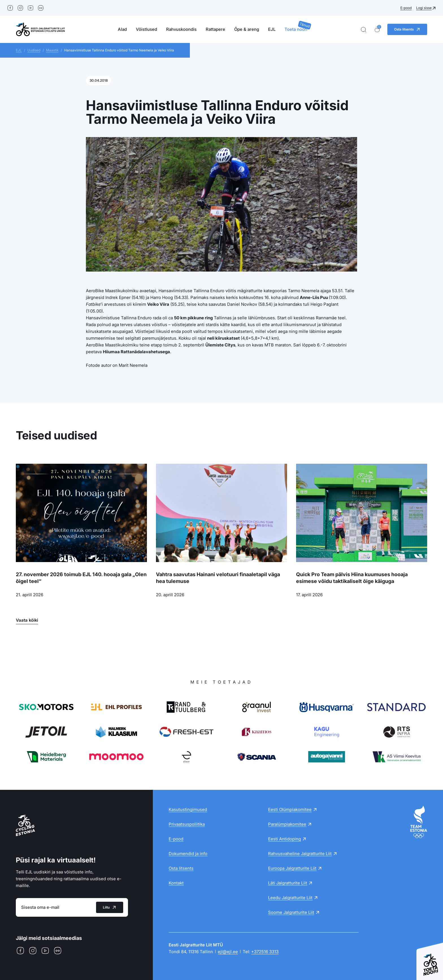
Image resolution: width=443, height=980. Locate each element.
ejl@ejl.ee (228, 952)
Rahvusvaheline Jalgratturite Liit (300, 854)
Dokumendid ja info (188, 854)
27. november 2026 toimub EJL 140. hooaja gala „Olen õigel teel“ (81, 578)
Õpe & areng (247, 29)
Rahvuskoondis (181, 29)
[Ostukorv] (377, 30)
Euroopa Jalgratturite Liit (292, 868)
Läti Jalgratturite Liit (288, 883)
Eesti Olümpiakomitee (290, 809)
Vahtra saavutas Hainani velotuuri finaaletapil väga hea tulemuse (218, 578)
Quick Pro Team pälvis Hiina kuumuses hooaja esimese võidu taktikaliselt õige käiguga (352, 578)
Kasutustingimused (188, 809)
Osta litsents (181, 868)
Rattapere (215, 29)
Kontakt (176, 883)
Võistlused (146, 29)
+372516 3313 (265, 952)
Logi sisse (424, 8)
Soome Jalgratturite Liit (291, 912)
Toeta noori (296, 29)
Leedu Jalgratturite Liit (290, 898)
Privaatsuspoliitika (187, 824)
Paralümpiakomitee (287, 824)
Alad (122, 29)
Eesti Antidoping (285, 839)
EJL (272, 29)
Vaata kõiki (27, 620)
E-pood (406, 8)
